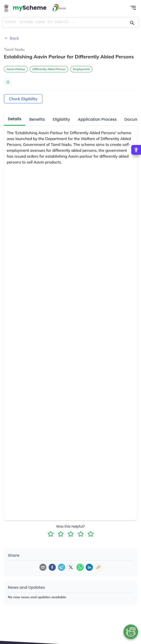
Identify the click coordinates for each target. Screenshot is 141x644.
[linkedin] (89, 567)
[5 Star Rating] (91, 534)
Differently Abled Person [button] (49, 69)
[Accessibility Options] (136, 150)
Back (11, 38)
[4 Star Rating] (81, 534)
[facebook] (52, 567)
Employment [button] (81, 69)
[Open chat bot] (131, 632)
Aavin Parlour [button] (16, 69)
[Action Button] (30, 8)
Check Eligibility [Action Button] (23, 99)
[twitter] (71, 567)
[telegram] (61, 567)
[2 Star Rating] (61, 534)
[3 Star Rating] (71, 534)
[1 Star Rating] (51, 534)
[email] (43, 567)
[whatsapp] (80, 567)
